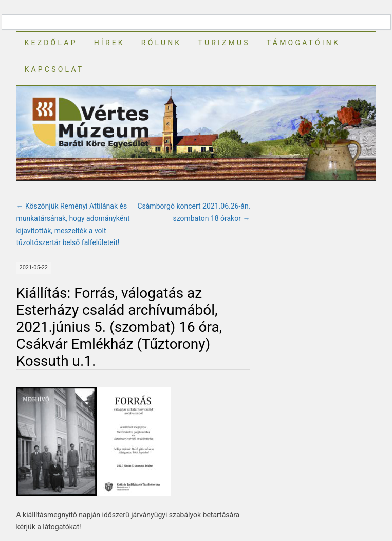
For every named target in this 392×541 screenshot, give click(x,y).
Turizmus (224, 43)
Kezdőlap (51, 43)
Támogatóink (303, 43)
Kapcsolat (54, 69)
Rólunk (161, 43)
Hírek (109, 43)
